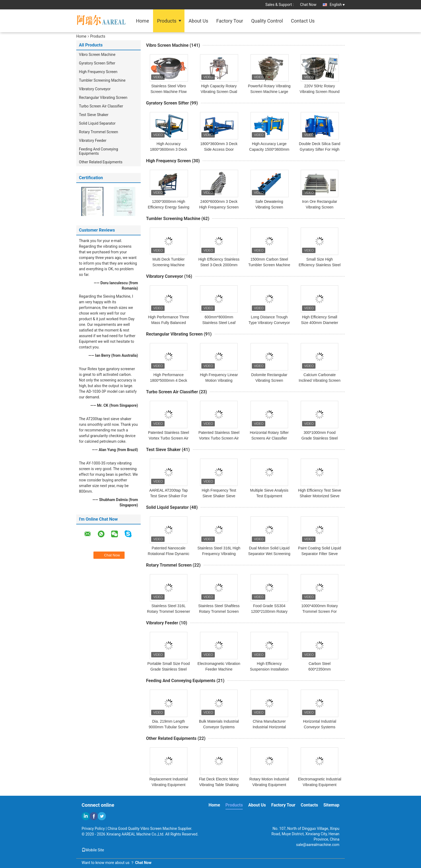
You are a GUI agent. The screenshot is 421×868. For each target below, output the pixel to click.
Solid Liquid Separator (97, 123)
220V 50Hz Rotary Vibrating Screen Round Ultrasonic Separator (320, 92)
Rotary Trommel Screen (99, 132)
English (337, 5)
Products (167, 21)
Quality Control (267, 21)
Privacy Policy (93, 829)
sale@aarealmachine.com (318, 845)
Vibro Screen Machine (97, 55)
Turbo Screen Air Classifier (101, 106)
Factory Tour (230, 21)
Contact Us (303, 21)
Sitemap (331, 805)
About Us (198, 21)
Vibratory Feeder (93, 141)
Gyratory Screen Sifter (97, 63)
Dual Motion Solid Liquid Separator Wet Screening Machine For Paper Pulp (269, 554)
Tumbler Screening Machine (102, 80)
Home (143, 21)
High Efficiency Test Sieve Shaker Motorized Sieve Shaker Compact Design (320, 496)
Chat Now (308, 5)
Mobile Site (93, 850)
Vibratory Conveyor (95, 89)
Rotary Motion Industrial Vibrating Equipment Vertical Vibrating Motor (269, 785)
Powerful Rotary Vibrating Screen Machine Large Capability (269, 92)
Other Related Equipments (101, 162)
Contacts (309, 805)
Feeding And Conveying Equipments (99, 151)
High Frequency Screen (98, 72)
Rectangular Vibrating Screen (103, 98)
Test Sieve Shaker (94, 115)
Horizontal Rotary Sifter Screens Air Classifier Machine (269, 438)
